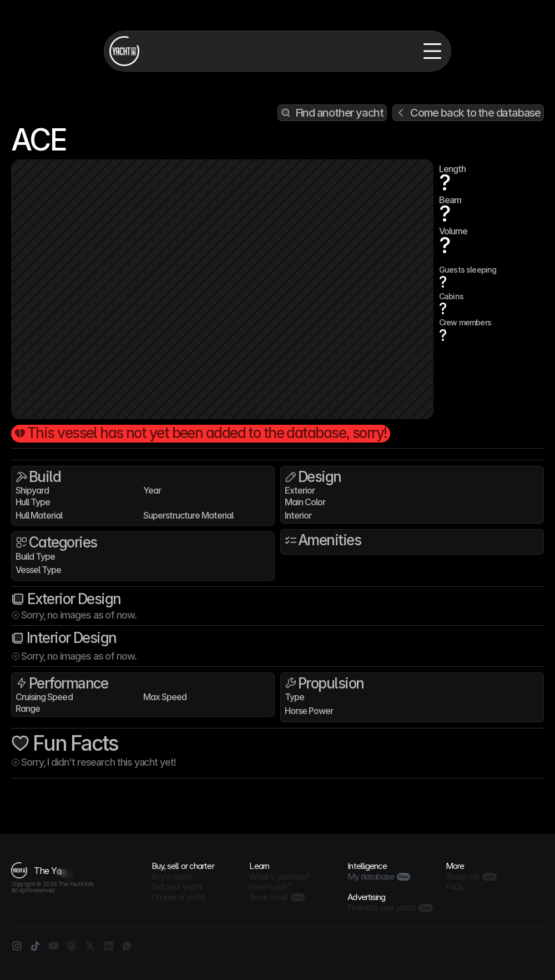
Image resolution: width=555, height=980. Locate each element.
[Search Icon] (332, 113)
